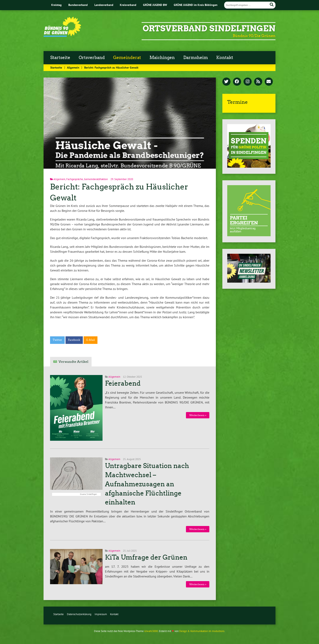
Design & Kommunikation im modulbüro (202, 631)
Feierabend (123, 383)
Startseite (60, 58)
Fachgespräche (75, 179)
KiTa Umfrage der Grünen (146, 557)
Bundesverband (78, 5)
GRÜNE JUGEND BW (155, 5)
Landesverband (104, 5)
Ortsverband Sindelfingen (209, 28)
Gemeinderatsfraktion (96, 179)
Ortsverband (92, 58)
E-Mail (91, 340)
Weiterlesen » (198, 415)
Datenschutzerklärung (79, 614)
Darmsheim (196, 58)
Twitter (57, 340)
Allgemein (73, 67)
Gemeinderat (127, 58)
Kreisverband (128, 5)
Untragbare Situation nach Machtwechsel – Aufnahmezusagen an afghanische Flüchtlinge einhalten (147, 484)
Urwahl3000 (151, 631)
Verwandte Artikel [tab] (73, 362)
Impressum (101, 614)
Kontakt (225, 58)
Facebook (74, 340)
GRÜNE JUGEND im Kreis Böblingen (196, 5)
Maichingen (162, 58)
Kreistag (56, 5)
